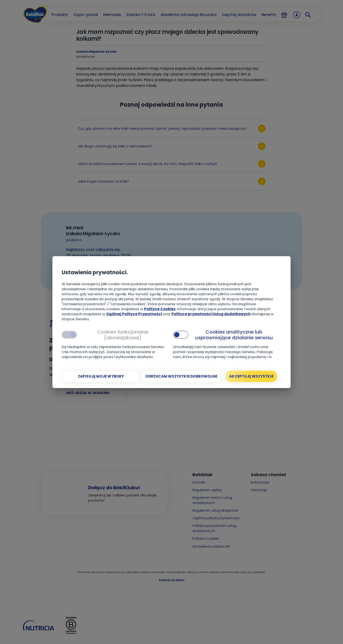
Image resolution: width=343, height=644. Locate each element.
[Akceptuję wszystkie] (251, 376)
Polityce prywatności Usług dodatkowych (211, 314)
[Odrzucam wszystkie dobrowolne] (181, 376)
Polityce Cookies (160, 309)
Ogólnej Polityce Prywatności (134, 314)
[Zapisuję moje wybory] (101, 376)
